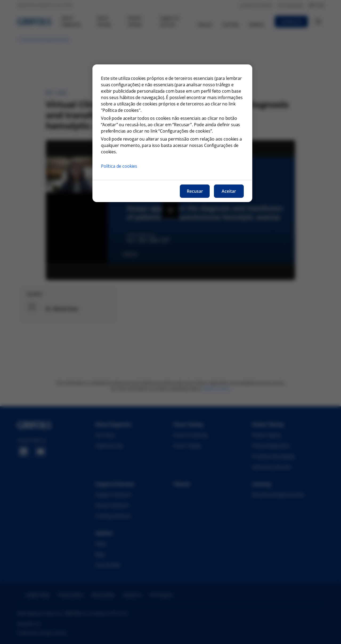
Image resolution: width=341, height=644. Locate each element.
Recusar (195, 191)
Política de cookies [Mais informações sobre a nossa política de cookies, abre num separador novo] (119, 166)
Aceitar (229, 191)
